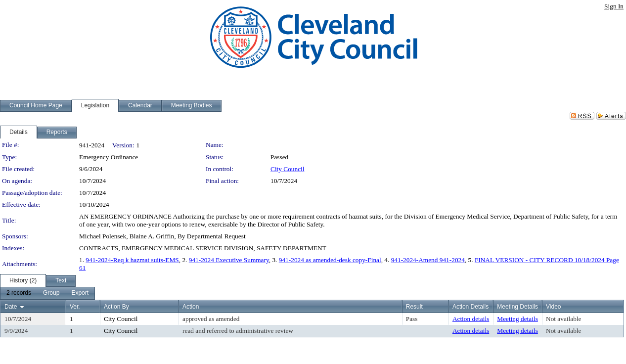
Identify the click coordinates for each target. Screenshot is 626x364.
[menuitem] (19, 293)
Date (11, 307)
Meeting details (517, 319)
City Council (288, 169)
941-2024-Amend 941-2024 (428, 260)
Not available (563, 319)
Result (414, 307)
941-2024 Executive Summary (229, 260)
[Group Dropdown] (51, 293)
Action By (116, 307)
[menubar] (47, 293)
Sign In (614, 6)
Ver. (75, 307)
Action (191, 307)
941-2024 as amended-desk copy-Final (330, 260)
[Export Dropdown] (80, 293)
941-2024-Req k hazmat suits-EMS (132, 260)
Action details (471, 319)
